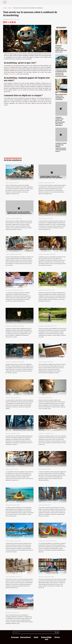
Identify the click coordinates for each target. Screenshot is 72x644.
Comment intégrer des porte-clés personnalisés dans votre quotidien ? (60, 121)
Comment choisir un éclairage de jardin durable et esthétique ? (19, 320)
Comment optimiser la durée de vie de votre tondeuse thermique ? (51, 284)
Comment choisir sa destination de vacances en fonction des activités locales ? (61, 73)
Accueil (5, 8)
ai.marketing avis (13, 74)
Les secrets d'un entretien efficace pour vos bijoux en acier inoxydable (19, 571)
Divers (10, 8)
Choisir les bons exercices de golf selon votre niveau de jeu (52, 320)
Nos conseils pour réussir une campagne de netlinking (61, 97)
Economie (15, 637)
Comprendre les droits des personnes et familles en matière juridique (19, 463)
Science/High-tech (47, 638)
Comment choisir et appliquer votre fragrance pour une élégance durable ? (52, 248)
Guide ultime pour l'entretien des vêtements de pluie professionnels (17, 428)
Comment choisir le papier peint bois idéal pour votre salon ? (20, 392)
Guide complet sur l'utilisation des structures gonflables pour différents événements (51, 536)
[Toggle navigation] (5, 2)
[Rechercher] (34, 632)
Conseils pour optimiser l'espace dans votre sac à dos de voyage (18, 356)
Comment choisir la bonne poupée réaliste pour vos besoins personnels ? (53, 392)
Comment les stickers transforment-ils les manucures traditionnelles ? (20, 284)
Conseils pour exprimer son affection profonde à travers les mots (51, 428)
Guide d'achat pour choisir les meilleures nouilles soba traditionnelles (52, 463)
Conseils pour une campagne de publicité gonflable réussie (19, 607)
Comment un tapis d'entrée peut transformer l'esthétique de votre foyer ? (52, 356)
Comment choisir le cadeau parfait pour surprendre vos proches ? (19, 248)
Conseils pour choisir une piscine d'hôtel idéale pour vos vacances (19, 535)
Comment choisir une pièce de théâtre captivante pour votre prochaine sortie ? (61, 147)
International (25, 637)
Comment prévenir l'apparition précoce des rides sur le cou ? (61, 49)
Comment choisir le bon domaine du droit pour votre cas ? (52, 571)
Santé (36, 637)
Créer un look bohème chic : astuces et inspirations (51, 213)
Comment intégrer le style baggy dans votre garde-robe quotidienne (51, 499)
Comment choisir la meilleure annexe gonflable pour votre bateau (18, 499)
